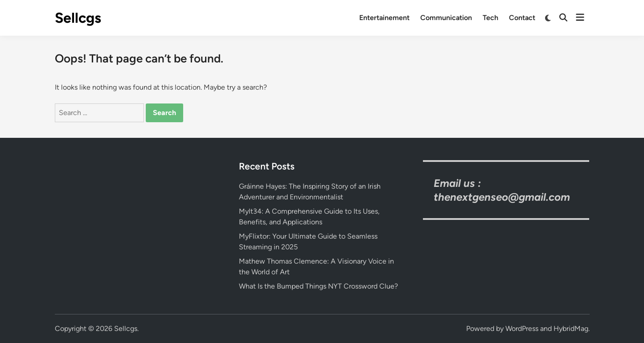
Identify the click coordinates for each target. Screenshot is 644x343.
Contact (522, 18)
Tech (490, 18)
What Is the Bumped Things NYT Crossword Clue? (318, 286)
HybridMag (571, 329)
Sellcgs (78, 18)
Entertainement (384, 18)
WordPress (522, 329)
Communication (446, 18)
